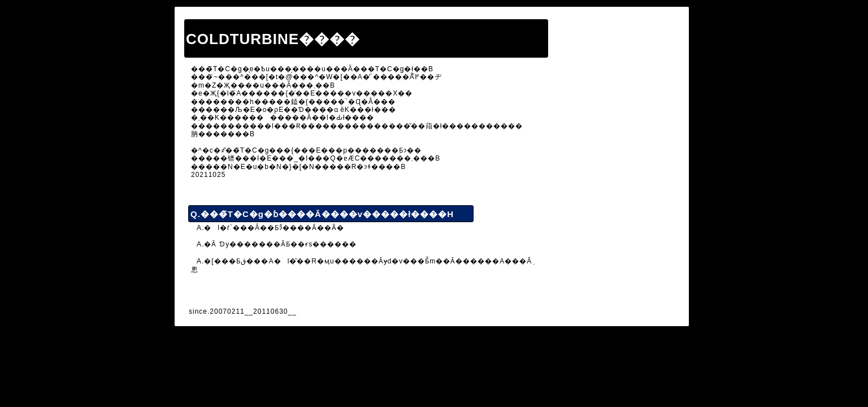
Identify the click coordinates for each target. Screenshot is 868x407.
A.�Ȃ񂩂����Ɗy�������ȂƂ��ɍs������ (277, 244)
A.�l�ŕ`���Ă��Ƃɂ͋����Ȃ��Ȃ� (270, 228)
